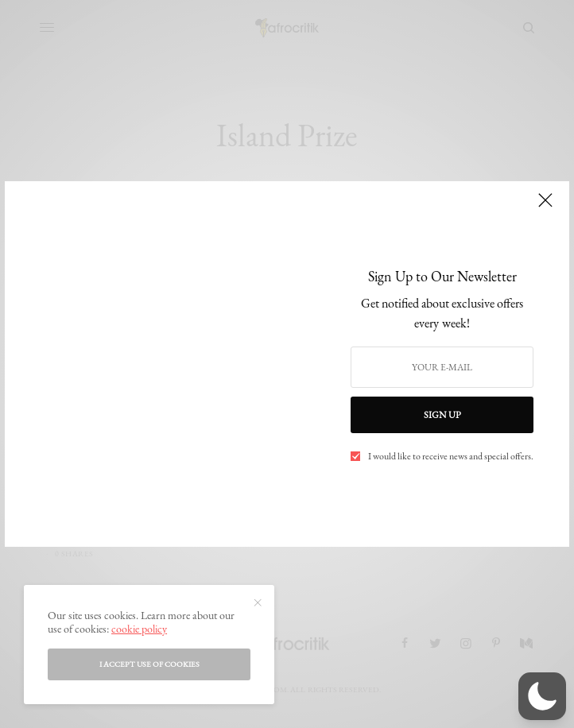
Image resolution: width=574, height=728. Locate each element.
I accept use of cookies (149, 664)
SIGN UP (442, 415)
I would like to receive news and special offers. (451, 456)
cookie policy (139, 629)
